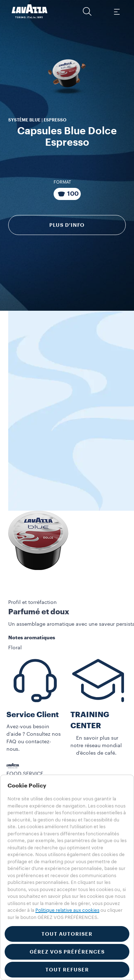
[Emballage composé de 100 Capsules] (67, 194)
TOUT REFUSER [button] (67, 970)
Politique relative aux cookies (67, 910)
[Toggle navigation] (116, 11)
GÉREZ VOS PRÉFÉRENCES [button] (67, 952)
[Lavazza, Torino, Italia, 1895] (30, 11)
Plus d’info (67, 225)
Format (62, 182)
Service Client (33, 715)
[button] (87, 11)
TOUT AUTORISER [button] (67, 934)
